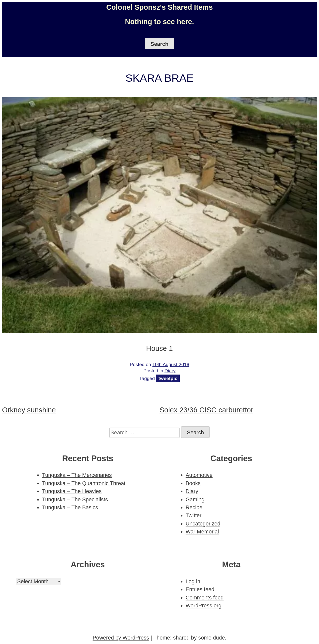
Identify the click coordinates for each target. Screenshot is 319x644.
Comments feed (205, 598)
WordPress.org (204, 606)
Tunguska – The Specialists (75, 499)
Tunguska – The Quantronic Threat (84, 483)
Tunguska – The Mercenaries (77, 475)
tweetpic (168, 378)
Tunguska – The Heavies (72, 491)
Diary (170, 371)
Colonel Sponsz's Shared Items (159, 7)
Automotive (199, 475)
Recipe (194, 507)
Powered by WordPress (121, 638)
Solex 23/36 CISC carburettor (206, 410)
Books (193, 483)
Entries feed (200, 589)
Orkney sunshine (29, 410)
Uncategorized (203, 524)
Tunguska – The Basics (70, 507)
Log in (193, 581)
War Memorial (202, 532)
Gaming (195, 499)
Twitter (194, 515)
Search (159, 44)
